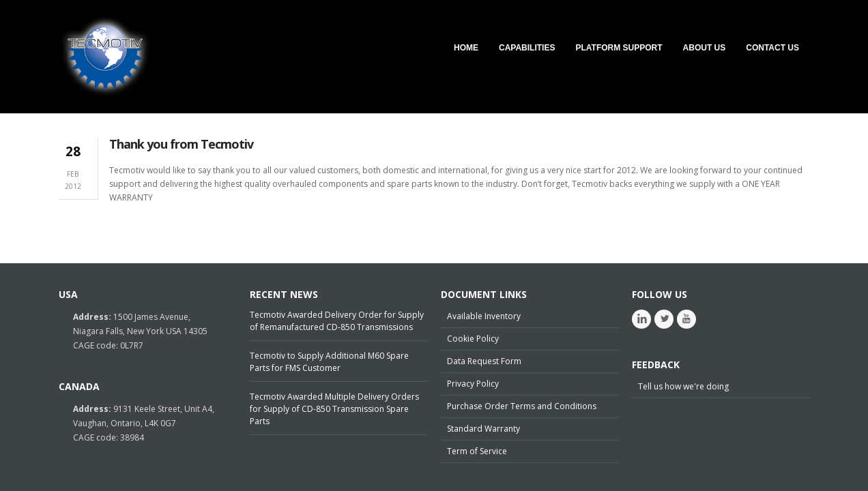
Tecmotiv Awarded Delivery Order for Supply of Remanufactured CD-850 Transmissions (337, 321)
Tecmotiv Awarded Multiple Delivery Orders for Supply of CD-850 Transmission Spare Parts (334, 409)
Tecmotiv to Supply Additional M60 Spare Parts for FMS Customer (329, 362)
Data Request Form (484, 361)
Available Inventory (484, 316)
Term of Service (477, 451)
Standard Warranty (483, 429)
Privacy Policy (473, 384)
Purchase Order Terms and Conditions (522, 406)
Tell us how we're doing (683, 386)
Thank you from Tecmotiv (181, 144)
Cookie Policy (473, 339)
